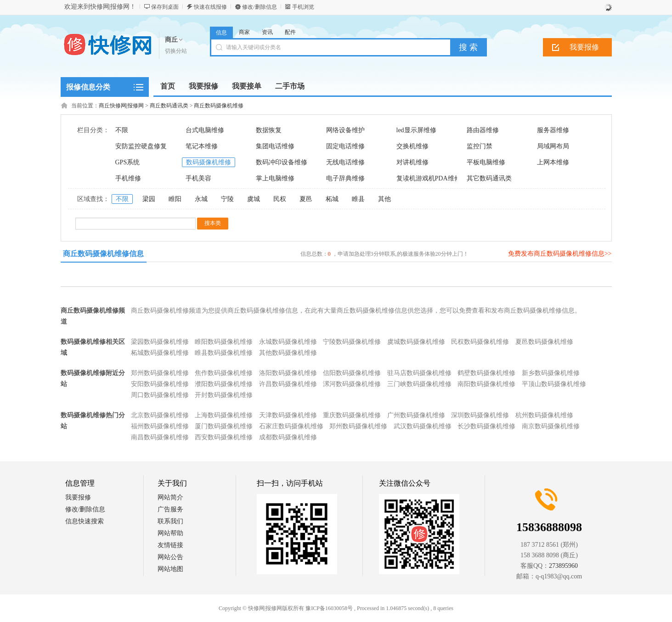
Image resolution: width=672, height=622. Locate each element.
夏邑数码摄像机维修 (544, 342)
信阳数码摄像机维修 (352, 373)
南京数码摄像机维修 (551, 426)
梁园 (149, 199)
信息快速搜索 (85, 521)
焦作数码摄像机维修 (224, 373)
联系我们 (170, 521)
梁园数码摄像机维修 (160, 342)
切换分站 (176, 51)
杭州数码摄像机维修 (544, 415)
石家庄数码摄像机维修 (291, 426)
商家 (244, 32)
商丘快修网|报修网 (121, 106)
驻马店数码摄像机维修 (419, 373)
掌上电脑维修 (275, 178)
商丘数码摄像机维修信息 (103, 254)
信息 (221, 33)
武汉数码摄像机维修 (423, 426)
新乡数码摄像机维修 (551, 373)
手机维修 (128, 178)
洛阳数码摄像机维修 (288, 373)
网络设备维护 (345, 130)
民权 (280, 199)
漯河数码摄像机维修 (352, 384)
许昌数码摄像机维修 (288, 384)
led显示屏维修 (416, 130)
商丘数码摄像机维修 (219, 106)
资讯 (267, 32)
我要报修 (584, 47)
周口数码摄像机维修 (160, 395)
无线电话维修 (345, 162)
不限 (122, 130)
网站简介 (170, 497)
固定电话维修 (345, 146)
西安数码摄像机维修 (224, 437)
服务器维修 (553, 130)
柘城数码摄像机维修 (160, 353)
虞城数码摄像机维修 (416, 342)
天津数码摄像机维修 (288, 415)
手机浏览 (303, 7)
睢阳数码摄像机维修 (224, 342)
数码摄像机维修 (209, 162)
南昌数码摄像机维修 (160, 437)
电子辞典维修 (345, 178)
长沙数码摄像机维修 (486, 426)
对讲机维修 (412, 162)
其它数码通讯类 (489, 178)
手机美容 (198, 178)
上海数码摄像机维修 (224, 415)
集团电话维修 (275, 146)
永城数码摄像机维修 (288, 342)
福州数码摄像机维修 (160, 426)
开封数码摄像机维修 (224, 395)
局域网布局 (553, 146)
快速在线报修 (210, 7)
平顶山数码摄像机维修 (554, 384)
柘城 (332, 199)
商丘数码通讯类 (169, 106)
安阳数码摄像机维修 (160, 384)
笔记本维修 (202, 146)
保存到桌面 (165, 7)
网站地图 (170, 569)
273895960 (563, 566)
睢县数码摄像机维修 (224, 353)
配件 (290, 32)
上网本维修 (553, 162)
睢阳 (175, 199)
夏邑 (306, 199)
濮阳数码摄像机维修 (224, 384)
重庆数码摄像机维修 (352, 415)
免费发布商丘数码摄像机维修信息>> (560, 254)
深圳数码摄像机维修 (480, 415)
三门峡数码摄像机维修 (419, 384)
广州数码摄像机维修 (416, 415)
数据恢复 (269, 130)
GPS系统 (128, 162)
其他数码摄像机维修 (288, 353)
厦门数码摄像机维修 (224, 426)
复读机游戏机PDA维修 (429, 178)
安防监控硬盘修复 (141, 146)
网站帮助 (170, 533)
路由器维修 (483, 130)
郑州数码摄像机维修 (160, 373)
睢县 (358, 199)
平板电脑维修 (486, 162)
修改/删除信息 (259, 7)
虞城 (254, 199)
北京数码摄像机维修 (160, 415)
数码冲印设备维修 (282, 162)
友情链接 (170, 545)
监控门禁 (480, 146)
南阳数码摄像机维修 (486, 384)
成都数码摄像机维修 (288, 437)
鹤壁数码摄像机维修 (486, 373)
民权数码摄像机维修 (480, 342)
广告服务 (170, 509)
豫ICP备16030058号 (329, 608)
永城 (201, 199)
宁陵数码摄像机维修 (352, 342)
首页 (168, 86)
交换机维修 (412, 146)
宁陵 (227, 199)
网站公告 (170, 557)
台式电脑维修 (205, 130)
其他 (384, 199)
